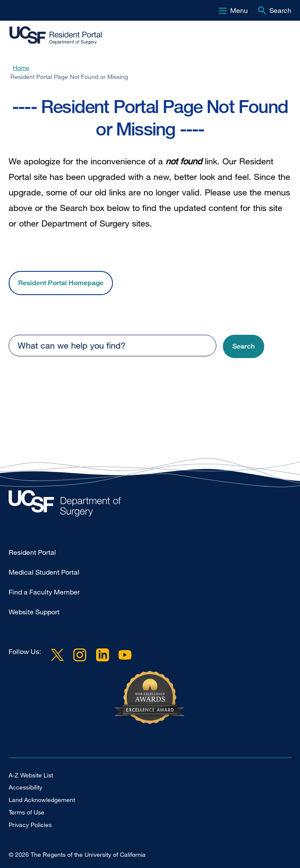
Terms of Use (27, 812)
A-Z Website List (31, 775)
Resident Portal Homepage (61, 283)
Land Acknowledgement (42, 800)
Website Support (34, 612)
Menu (239, 10)
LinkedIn (102, 655)
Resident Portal (32, 552)
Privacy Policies (30, 825)
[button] (244, 347)
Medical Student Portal (44, 572)
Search (280, 10)
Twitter (57, 655)
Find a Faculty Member (44, 592)
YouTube (125, 655)
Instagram (80, 655)
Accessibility (25, 787)
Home (21, 68)
